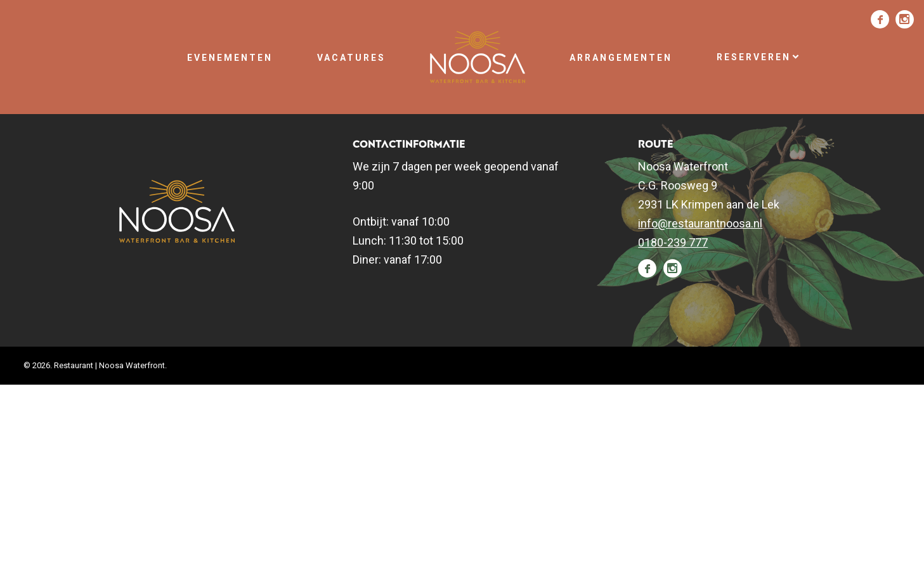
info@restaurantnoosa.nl (700, 223)
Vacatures (351, 58)
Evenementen (230, 58)
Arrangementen (621, 58)
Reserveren (758, 57)
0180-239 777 (673, 242)
